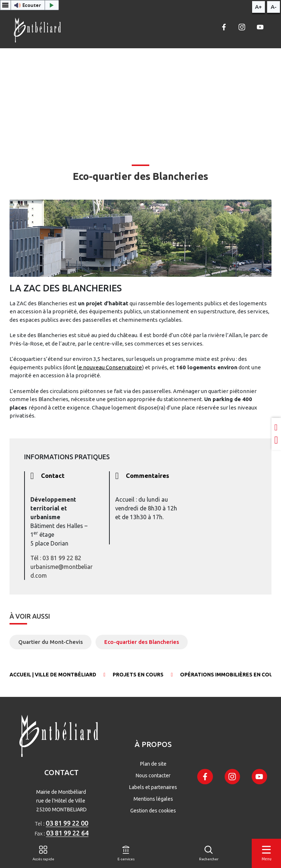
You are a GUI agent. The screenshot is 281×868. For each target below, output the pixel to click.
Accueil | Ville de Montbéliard (53, 675)
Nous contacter (153, 775)
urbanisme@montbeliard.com (61, 571)
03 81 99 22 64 (67, 833)
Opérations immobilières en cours (230, 675)
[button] (29, 5)
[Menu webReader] (5, 5)
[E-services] (126, 853)
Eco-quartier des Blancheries (142, 642)
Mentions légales (153, 799)
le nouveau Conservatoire (110, 367)
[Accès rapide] (43, 853)
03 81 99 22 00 (67, 823)
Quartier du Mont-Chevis (50, 642)
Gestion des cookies (153, 811)
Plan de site (153, 764)
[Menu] (266, 853)
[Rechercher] (209, 853)
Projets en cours (138, 675)
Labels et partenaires (153, 787)
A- (274, 7)
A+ (258, 7)
